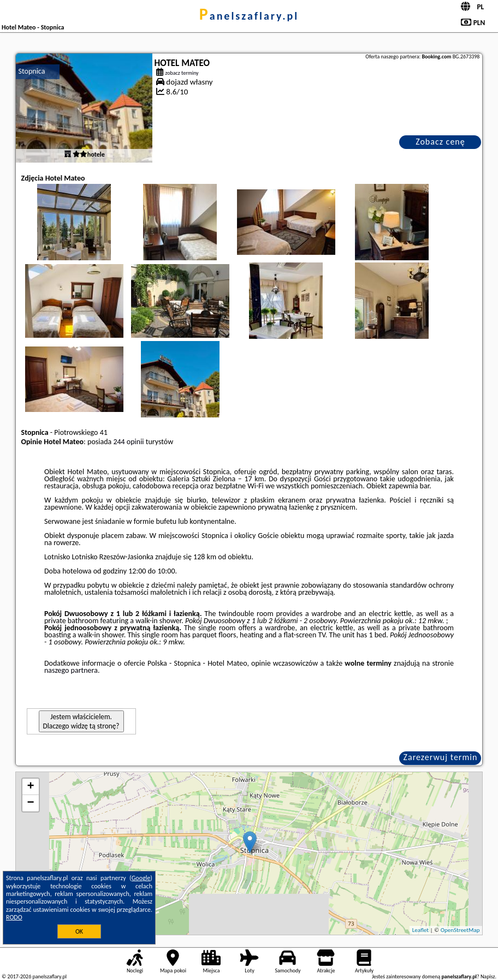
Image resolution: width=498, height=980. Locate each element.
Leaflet (420, 930)
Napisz (488, 976)
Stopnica (32, 71)
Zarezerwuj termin (441, 757)
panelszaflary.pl (249, 16)
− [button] (30, 803)
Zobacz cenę (440, 142)
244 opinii (128, 442)
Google (141, 878)
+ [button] (30, 787)
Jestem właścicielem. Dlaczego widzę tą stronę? (81, 721)
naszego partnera (71, 670)
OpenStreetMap (460, 930)
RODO (14, 917)
